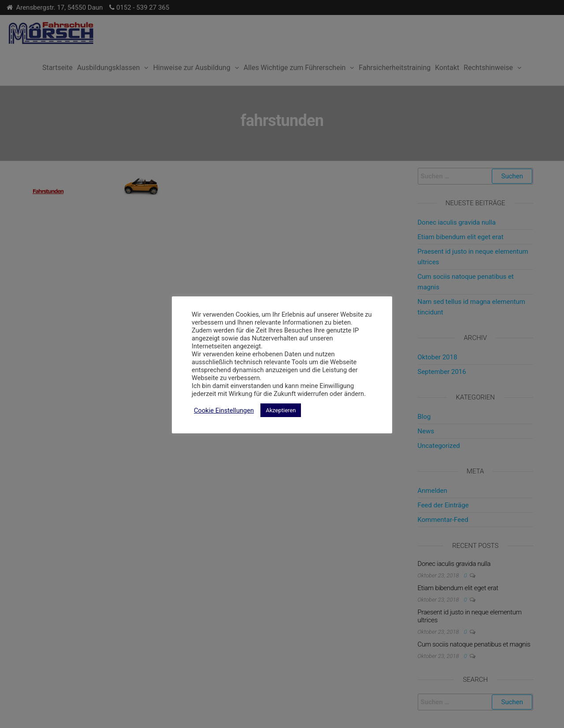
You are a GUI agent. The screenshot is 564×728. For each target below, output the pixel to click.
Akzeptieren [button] (281, 410)
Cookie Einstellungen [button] (224, 410)
